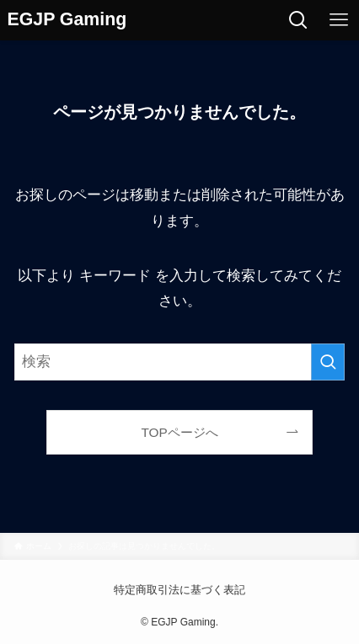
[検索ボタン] (298, 20)
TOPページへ (179, 432)
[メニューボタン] (339, 20)
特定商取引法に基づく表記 (179, 590)
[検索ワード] (179, 362)
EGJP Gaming (67, 20)
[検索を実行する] (328, 362)
